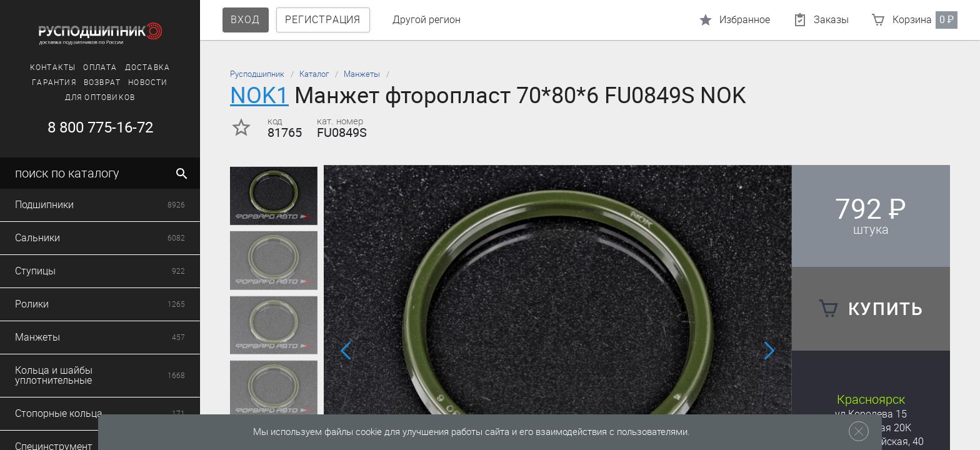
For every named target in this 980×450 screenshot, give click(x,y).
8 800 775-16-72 (100, 127)
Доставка (148, 67)
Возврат (102, 82)
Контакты (53, 67)
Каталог (314, 74)
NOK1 (259, 95)
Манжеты (362, 74)
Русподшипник (257, 74)
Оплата (100, 67)
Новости (148, 82)
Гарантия (54, 82)
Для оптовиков (100, 97)
